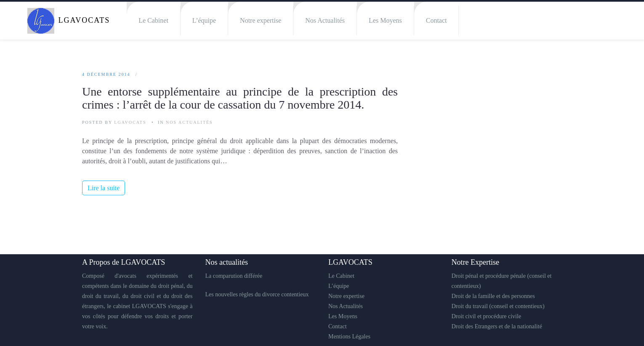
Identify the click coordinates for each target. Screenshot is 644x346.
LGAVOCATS (130, 122)
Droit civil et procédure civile (487, 316)
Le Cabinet (153, 20)
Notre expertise (261, 20)
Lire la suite (104, 188)
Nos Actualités (325, 20)
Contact (436, 20)
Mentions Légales (349, 337)
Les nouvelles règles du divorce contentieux (257, 294)
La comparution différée (234, 276)
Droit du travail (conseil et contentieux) (498, 306)
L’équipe (204, 20)
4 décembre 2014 (106, 74)
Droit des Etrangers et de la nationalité (497, 326)
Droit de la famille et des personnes (493, 296)
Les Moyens (385, 20)
